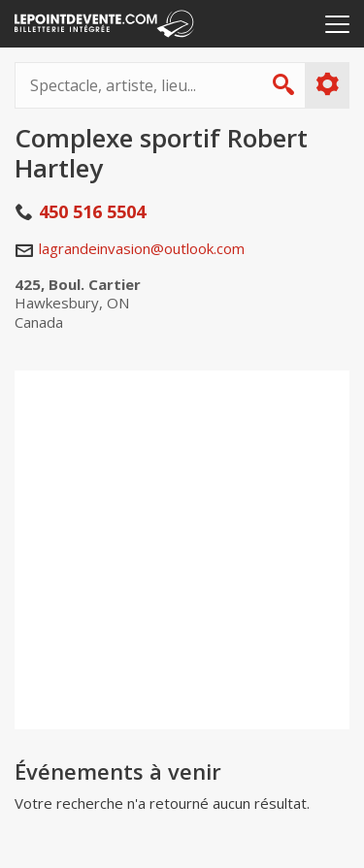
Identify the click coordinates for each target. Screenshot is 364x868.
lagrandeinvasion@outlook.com (142, 248)
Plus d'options (327, 84)
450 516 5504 (92, 211)
